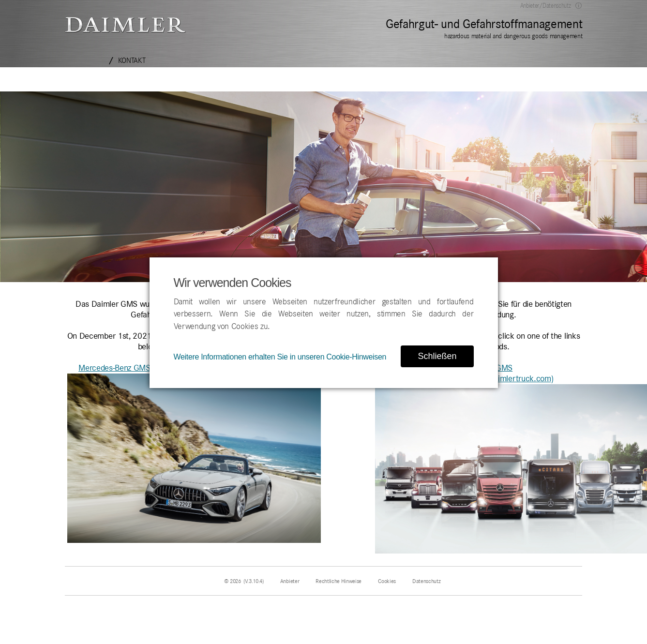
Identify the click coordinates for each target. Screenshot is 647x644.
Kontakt (132, 60)
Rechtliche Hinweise (339, 581)
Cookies (387, 581)
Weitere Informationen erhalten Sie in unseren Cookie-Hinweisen (280, 357)
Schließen (437, 356)
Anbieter (290, 581)
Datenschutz (426, 581)
